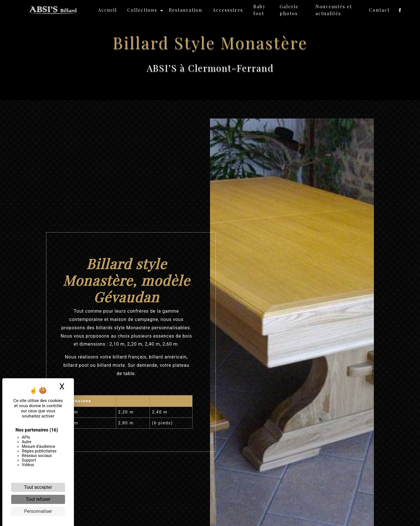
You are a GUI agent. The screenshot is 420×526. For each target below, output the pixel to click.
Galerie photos (289, 10)
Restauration (186, 10)
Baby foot (259, 10)
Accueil (107, 10)
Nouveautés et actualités (334, 10)
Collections (142, 10)
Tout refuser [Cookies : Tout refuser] (38, 499)
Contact (379, 10)
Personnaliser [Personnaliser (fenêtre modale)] (38, 511)
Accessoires (228, 10)
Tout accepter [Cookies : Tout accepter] (38, 487)
